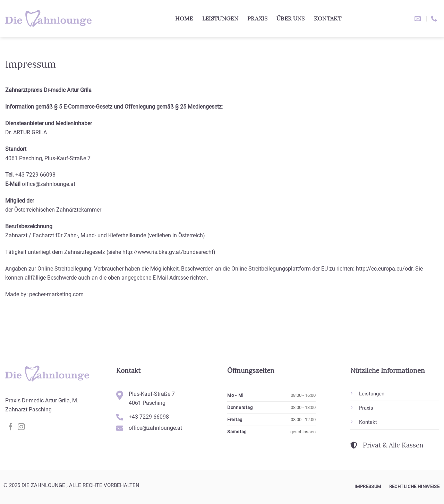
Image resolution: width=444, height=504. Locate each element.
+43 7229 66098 (35, 175)
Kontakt (328, 18)
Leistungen (220, 18)
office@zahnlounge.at (49, 184)
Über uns (291, 18)
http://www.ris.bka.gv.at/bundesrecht (168, 252)
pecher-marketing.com (56, 294)
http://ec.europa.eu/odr (384, 269)
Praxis (257, 18)
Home (184, 18)
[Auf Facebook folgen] (11, 427)
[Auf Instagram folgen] (21, 427)
